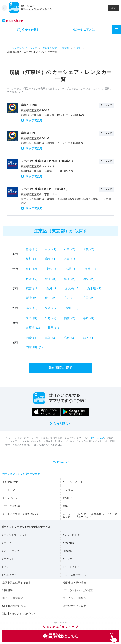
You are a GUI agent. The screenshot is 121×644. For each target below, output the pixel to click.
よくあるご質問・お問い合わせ (20, 514)
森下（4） (89, 338)
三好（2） (51, 338)
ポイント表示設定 (13, 598)
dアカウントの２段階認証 (78, 590)
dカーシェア (97, 438)
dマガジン (8, 559)
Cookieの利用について (15, 606)
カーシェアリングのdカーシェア (21, 474)
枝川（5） (32, 259)
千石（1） (70, 298)
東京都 (66, 48)
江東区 (78, 48)
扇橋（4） (51, 259)
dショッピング (71, 535)
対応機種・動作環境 (74, 583)
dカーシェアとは (72, 482)
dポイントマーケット (15, 535)
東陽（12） (52, 308)
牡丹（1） (54, 328)
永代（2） (89, 249)
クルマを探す (50, 48)
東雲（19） (33, 288)
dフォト (7, 567)
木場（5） (72, 269)
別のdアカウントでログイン (18, 614)
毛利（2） (70, 338)
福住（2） (70, 318)
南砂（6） (32, 338)
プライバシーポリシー (76, 598)
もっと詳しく (62, 424)
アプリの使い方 (11, 506)
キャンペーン (10, 498)
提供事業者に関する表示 (16, 583)
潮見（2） (89, 279)
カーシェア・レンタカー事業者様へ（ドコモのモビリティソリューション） (91, 515)
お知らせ (68, 498)
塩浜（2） (70, 279)
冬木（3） (89, 318)
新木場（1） (95, 288)
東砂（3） (32, 318)
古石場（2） (34, 328)
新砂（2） (32, 298)
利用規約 (7, 590)
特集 (65, 506)
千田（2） (89, 298)
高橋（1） (32, 308)
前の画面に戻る (60, 368)
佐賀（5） (32, 279)
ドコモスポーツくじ (74, 575)
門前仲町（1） (35, 347)
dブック (7, 543)
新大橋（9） (73, 288)
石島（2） (70, 249)
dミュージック (11, 551)
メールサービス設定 (74, 606)
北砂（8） (53, 269)
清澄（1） (91, 269)
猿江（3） (51, 279)
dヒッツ (67, 559)
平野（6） (51, 318)
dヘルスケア (9, 575)
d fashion (68, 543)
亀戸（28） (33, 269)
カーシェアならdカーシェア (22, 48)
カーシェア (9, 490)
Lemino (67, 551)
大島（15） (71, 259)
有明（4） (51, 249)
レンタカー (69, 490)
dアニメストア (71, 567)
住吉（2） (51, 298)
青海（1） (32, 249)
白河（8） (53, 288)
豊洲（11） (73, 308)
